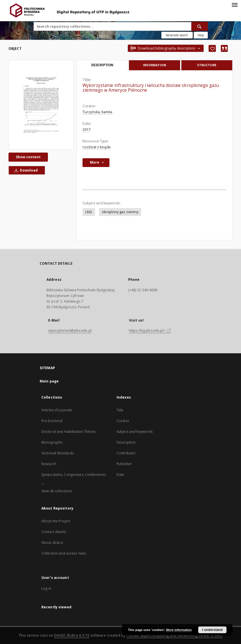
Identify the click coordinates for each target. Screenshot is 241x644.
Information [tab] (155, 65)
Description (126, 442)
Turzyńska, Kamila (97, 112)
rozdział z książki (97, 147)
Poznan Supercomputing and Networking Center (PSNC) (174, 635)
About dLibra (52, 543)
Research (49, 464)
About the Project (56, 521)
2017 (86, 130)
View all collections (57, 491)
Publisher (124, 464)
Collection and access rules (64, 553)
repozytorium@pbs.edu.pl (70, 330)
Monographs (52, 442)
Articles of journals (57, 410)
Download (25, 170)
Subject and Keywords (135, 432)
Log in (46, 588)
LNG (89, 212)
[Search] (200, 26)
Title (120, 410)
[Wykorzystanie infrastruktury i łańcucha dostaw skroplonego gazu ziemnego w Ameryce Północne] (41, 105)
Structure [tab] (207, 65)
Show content (28, 157)
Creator (123, 421)
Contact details (54, 532)
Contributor (126, 453)
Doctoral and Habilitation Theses (68, 432)
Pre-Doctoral (52, 421)
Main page (49, 381)
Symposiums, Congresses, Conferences (74, 475)
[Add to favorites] (212, 48)
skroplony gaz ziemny (120, 212)
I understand (212, 630)
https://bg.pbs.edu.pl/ (150, 330)
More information (179, 630)
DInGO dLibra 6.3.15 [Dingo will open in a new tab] (72, 635)
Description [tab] (102, 65)
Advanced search (177, 35)
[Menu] (234, 5)
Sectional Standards (58, 453)
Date (120, 475)
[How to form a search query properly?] (201, 35)
